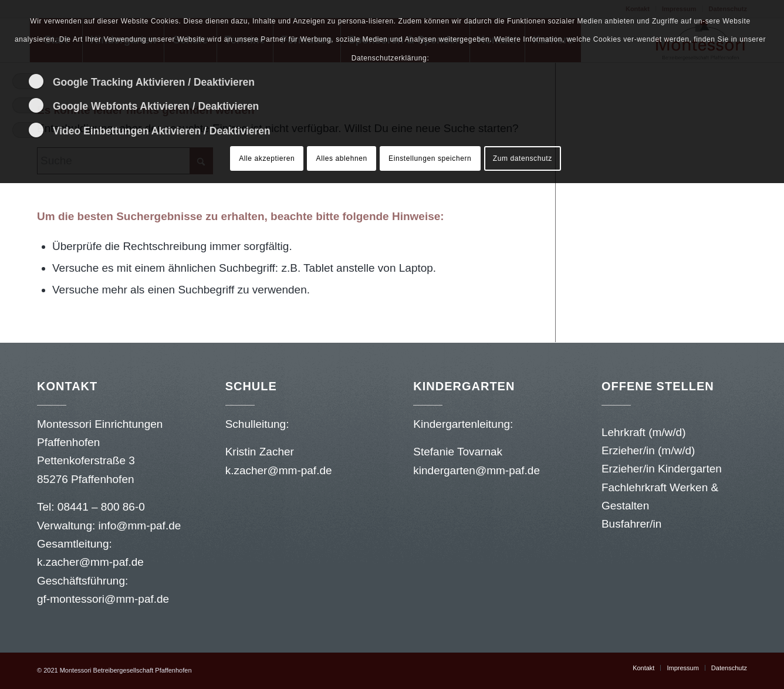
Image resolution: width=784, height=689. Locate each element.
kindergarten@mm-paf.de (478, 470)
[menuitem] (643, 668)
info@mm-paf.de (140, 526)
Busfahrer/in (631, 524)
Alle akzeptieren (267, 158)
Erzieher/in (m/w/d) (648, 450)
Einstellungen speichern (430, 158)
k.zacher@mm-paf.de (92, 562)
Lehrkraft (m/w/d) (644, 432)
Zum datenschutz (523, 158)
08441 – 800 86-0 (101, 507)
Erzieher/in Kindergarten (662, 469)
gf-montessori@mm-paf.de (103, 599)
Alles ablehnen (342, 158)
